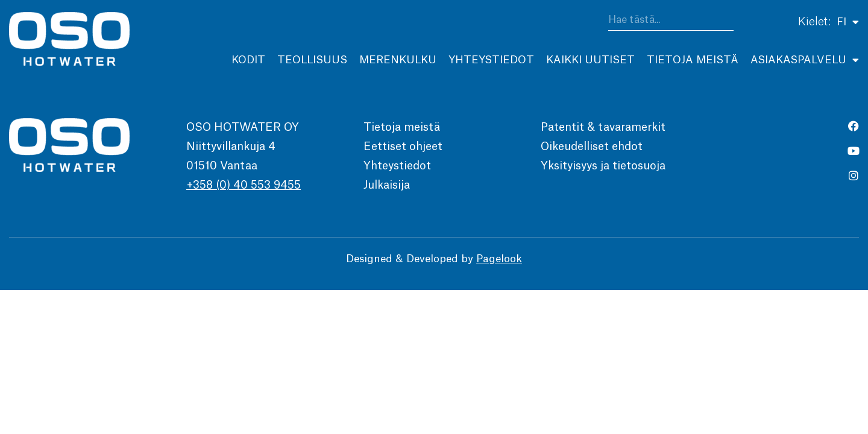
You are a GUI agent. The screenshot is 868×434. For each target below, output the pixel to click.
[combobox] (671, 22)
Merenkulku (398, 60)
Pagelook (499, 261)
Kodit (248, 60)
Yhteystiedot (491, 60)
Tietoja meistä (693, 60)
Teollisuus (312, 60)
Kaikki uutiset (590, 60)
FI (848, 22)
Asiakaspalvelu (805, 60)
